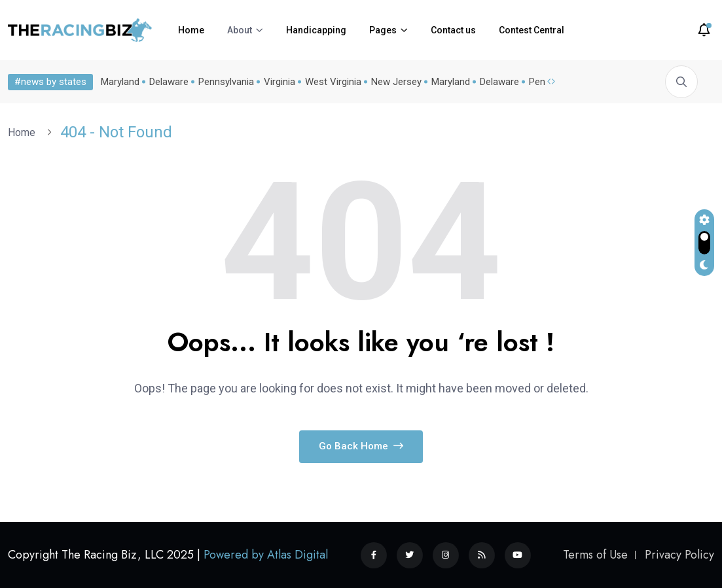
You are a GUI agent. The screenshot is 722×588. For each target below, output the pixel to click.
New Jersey (396, 82)
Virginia (280, 82)
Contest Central (532, 30)
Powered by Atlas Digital (266, 555)
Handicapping (316, 30)
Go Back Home (361, 446)
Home (191, 30)
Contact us (453, 30)
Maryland (120, 82)
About (240, 30)
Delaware (169, 82)
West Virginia (333, 82)
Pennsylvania (226, 82)
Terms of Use (595, 555)
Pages (383, 30)
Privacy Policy (679, 555)
